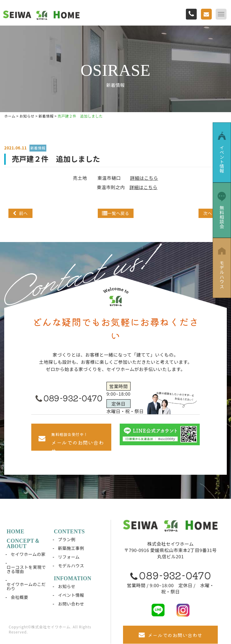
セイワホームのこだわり (26, 586)
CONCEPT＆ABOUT (23, 544)
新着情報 (38, 148)
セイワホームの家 (28, 554)
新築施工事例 (71, 548)
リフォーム (69, 557)
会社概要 (20, 597)
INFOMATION (73, 578)
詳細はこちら (144, 178)
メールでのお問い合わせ (171, 635)
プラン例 (67, 539)
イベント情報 (71, 595)
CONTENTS (69, 532)
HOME (15, 532)
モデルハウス (71, 566)
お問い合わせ (71, 604)
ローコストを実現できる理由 (26, 569)
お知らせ (67, 586)
